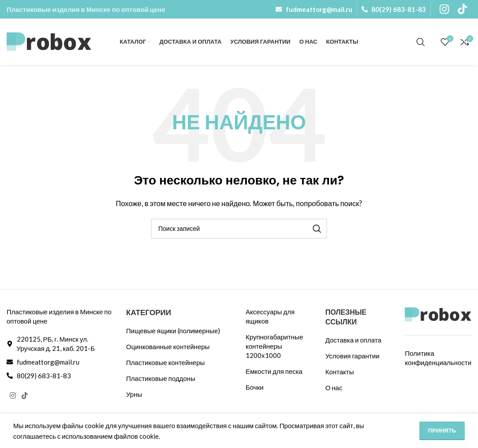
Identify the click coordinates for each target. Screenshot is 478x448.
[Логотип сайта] (49, 41)
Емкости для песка (274, 371)
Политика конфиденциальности (438, 358)
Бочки (255, 387)
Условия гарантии (353, 356)
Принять (442, 430)
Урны (134, 394)
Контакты (340, 372)
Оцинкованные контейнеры (168, 346)
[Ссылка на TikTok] (24, 396)
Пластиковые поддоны (161, 378)
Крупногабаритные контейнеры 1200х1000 (274, 346)
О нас (334, 388)
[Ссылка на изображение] (438, 313)
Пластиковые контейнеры (165, 362)
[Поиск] (421, 42)
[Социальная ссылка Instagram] (13, 396)
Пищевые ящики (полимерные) (173, 331)
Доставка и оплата (353, 340)
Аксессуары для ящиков (270, 316)
